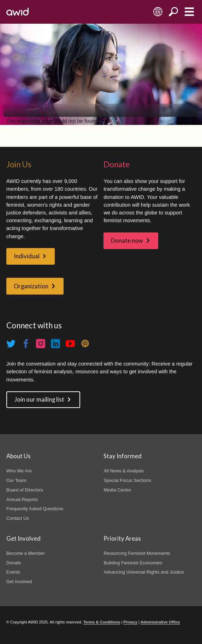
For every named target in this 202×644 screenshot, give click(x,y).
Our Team (16, 480)
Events (13, 572)
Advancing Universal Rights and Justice (144, 572)
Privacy (130, 622)
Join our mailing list (39, 399)
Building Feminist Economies (133, 563)
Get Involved (19, 582)
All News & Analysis (124, 471)
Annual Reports (22, 499)
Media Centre (117, 490)
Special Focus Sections (127, 480)
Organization (31, 286)
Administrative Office (160, 622)
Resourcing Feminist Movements (137, 553)
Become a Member (26, 553)
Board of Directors (25, 490)
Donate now (127, 241)
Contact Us (18, 518)
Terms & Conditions (102, 622)
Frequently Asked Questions (35, 509)
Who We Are (19, 471)
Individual (27, 256)
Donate (14, 563)
